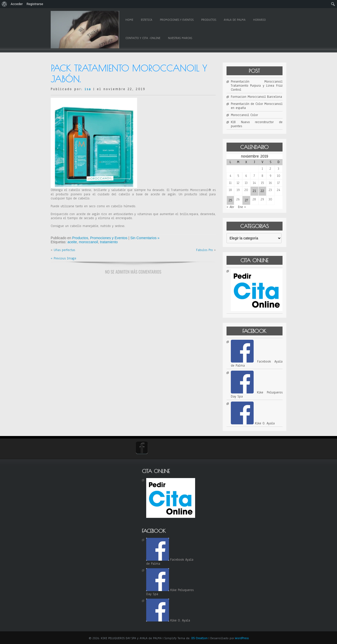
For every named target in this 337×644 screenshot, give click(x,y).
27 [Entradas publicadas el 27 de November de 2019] (246, 200)
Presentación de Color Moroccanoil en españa (257, 106)
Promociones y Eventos (177, 20)
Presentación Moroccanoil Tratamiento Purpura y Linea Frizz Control (257, 86)
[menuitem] (4, 4)
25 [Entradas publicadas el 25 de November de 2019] (230, 200)
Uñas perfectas (64, 250)
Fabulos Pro (204, 250)
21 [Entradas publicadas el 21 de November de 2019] (254, 191)
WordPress (242, 638)
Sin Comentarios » (145, 238)
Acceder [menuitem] (17, 4)
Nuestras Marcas (180, 38)
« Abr (230, 207)
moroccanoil (88, 242)
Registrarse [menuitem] (35, 4)
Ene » (242, 207)
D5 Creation (199, 638)
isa (88, 89)
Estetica (147, 20)
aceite (72, 242)
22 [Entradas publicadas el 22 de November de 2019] (262, 191)
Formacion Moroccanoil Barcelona (256, 97)
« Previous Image (63, 258)
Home (129, 20)
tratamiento (109, 242)
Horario (259, 20)
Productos (209, 20)
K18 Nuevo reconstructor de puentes (257, 124)
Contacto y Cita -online (143, 38)
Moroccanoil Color (244, 115)
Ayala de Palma (235, 20)
